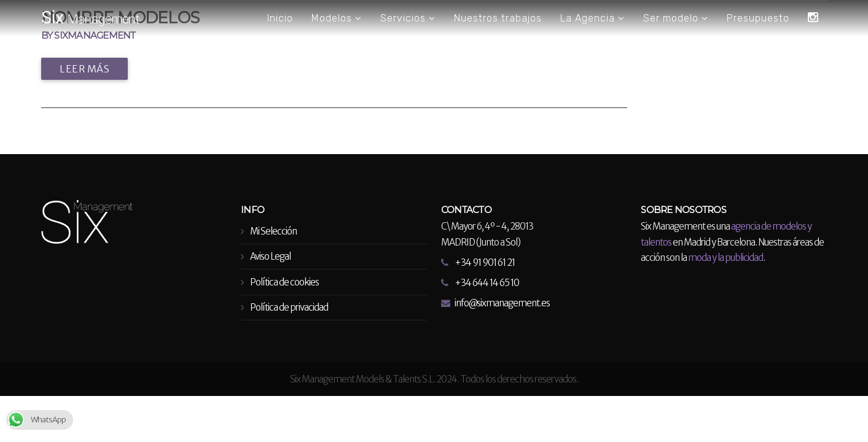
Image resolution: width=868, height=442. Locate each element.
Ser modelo (676, 18)
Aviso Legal (270, 256)
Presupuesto (758, 18)
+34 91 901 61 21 (485, 262)
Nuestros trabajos (498, 18)
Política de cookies (284, 282)
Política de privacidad (289, 307)
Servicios (408, 18)
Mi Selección (273, 231)
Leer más (84, 69)
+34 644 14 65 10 (487, 283)
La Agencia (592, 18)
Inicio (280, 18)
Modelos (337, 18)
